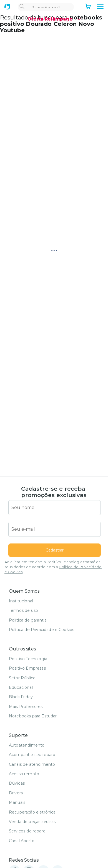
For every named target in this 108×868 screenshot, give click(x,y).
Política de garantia (28, 620)
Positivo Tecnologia (28, 659)
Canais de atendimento (32, 764)
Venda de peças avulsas (32, 822)
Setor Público (22, 678)
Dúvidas (17, 783)
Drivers (16, 793)
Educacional (21, 687)
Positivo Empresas (27, 668)
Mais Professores (26, 707)
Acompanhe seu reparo (32, 755)
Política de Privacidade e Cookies (42, 630)
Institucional (21, 601)
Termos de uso (23, 610)
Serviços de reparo (27, 831)
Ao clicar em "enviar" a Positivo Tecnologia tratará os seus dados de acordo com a (53, 567)
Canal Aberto (22, 841)
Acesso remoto (24, 774)
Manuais (17, 802)
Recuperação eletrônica (32, 812)
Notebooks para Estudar (33, 716)
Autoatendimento (27, 745)
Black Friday (21, 697)
